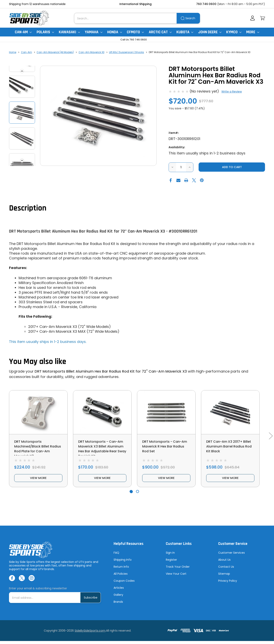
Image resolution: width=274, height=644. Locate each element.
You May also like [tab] (38, 362)
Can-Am (23, 32)
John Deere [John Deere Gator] (210, 32)
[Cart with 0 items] (262, 18)
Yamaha (93, 32)
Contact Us (226, 570)
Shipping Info (123, 563)
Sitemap (224, 577)
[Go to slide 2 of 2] (137, 494)
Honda (115, 32)
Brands (118, 605)
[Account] (252, 18)
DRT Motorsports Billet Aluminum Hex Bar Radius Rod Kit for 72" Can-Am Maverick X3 (111, 371)
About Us (224, 563)
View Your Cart (176, 577)
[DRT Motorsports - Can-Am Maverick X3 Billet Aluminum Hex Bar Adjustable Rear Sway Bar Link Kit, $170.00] (102, 412)
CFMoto (135, 32)
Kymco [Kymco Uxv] (234, 32)
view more (38, 480)
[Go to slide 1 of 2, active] (131, 494)
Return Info (121, 570)
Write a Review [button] (232, 92)
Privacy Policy (228, 584)
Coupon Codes (124, 584)
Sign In (170, 556)
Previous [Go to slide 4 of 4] (22, 71)
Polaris (45, 32)
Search (190, 18)
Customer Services (231, 556)
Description (28, 209)
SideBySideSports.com (90, 634)
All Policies (121, 577)
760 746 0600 (206, 4)
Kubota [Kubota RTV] (185, 32)
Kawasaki (69, 32)
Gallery (118, 598)
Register (171, 563)
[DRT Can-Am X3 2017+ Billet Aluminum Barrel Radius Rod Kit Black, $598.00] (230, 412)
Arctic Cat (160, 32)
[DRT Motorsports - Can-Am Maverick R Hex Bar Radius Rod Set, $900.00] (166, 412)
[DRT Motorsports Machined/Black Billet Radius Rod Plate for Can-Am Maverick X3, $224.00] (38, 412)
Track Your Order (178, 570)
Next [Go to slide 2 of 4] (22, 160)
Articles (119, 591)
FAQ (116, 556)
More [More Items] (253, 32)
